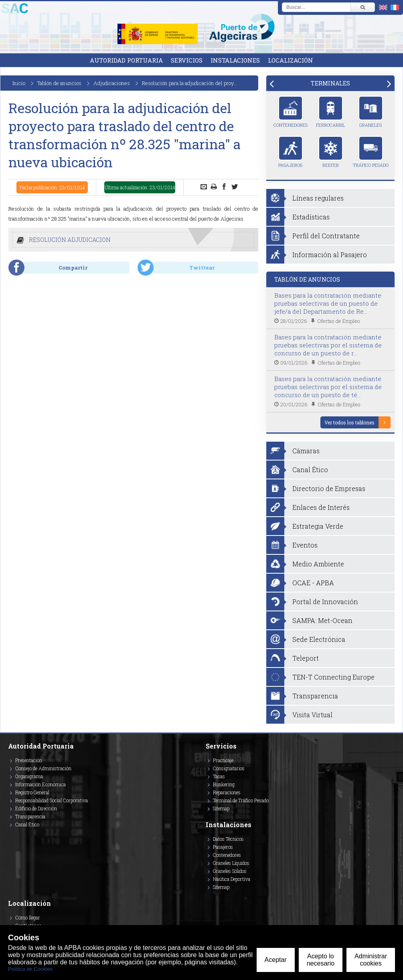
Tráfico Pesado (371, 152)
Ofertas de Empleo (338, 321)
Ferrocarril (330, 112)
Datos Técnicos (228, 839)
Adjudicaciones (112, 83)
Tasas (219, 776)
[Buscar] (362, 7)
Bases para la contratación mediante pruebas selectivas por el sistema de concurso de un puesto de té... (328, 387)
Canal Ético (27, 824)
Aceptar (276, 960)
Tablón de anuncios (59, 83)
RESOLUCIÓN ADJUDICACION (70, 240)
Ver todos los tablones (349, 422)
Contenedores (291, 112)
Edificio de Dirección (36, 808)
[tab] (330, 83)
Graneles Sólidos (230, 871)
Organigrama (29, 776)
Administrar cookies (371, 960)
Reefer (331, 152)
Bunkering (224, 784)
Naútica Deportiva (232, 879)
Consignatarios (229, 768)
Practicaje (223, 760)
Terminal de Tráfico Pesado (241, 800)
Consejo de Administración (43, 768)
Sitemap (221, 808)
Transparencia (30, 816)
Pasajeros (291, 152)
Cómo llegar (28, 917)
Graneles (371, 112)
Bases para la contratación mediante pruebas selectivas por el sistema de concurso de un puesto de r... (328, 345)
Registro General (32, 792)
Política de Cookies (30, 969)
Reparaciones (227, 792)
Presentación (29, 760)
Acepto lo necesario (321, 960)
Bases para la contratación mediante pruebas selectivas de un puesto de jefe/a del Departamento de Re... (328, 303)
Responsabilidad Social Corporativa (52, 800)
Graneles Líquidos (231, 863)
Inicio (19, 83)
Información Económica (41, 784)
